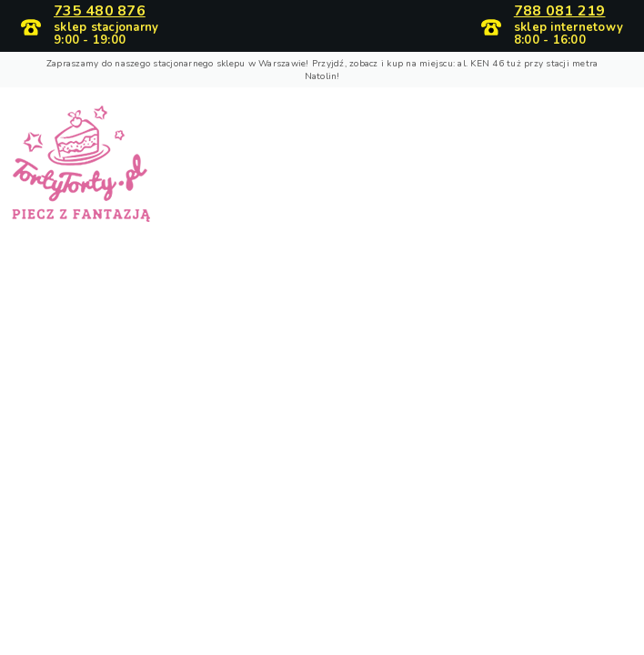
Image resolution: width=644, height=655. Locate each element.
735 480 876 (100, 12)
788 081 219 (560, 12)
